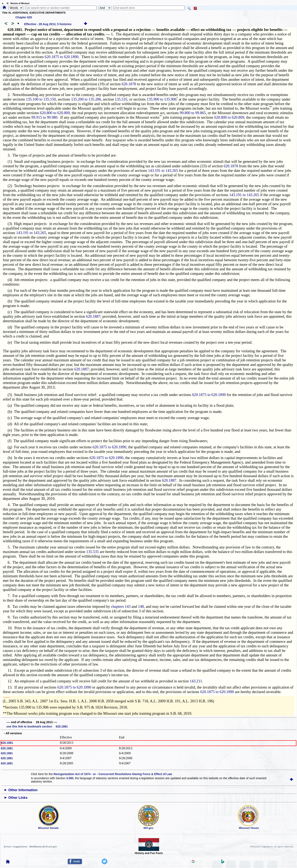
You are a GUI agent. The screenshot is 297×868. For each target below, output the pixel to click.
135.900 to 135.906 (162, 99)
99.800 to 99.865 (193, 113)
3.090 (70, 778)
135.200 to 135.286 (86, 99)
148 (141, 606)
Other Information (23, 790)
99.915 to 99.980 (44, 117)
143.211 (196, 681)
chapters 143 (121, 606)
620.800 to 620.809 (55, 113)
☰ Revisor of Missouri (17, 3)
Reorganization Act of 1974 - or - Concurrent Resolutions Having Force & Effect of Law (113, 774)
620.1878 (129, 84)
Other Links (18, 798)
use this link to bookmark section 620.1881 (37, 726)
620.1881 (7, 743)
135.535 (121, 99)
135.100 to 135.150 (41, 99)
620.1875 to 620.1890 (62, 57)
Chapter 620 (24, 17)
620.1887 (93, 316)
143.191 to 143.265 (163, 170)
